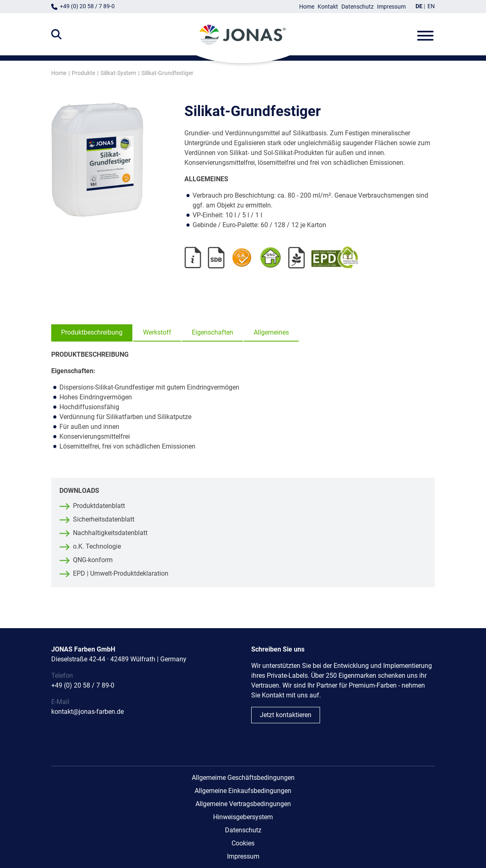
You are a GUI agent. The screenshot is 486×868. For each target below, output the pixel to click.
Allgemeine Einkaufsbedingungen (243, 791)
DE (419, 6)
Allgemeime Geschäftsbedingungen (243, 778)
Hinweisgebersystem (243, 817)
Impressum (391, 7)
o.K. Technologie (97, 546)
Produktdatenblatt (99, 506)
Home (307, 7)
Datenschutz (358, 7)
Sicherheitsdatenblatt (104, 519)
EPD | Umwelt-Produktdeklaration (121, 573)
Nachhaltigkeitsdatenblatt (110, 533)
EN (431, 6)
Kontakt (328, 7)
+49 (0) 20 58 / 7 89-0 (87, 6)
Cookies (243, 843)
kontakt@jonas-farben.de (87, 712)
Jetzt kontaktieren (286, 715)
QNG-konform (93, 560)
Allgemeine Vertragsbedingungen (243, 804)
